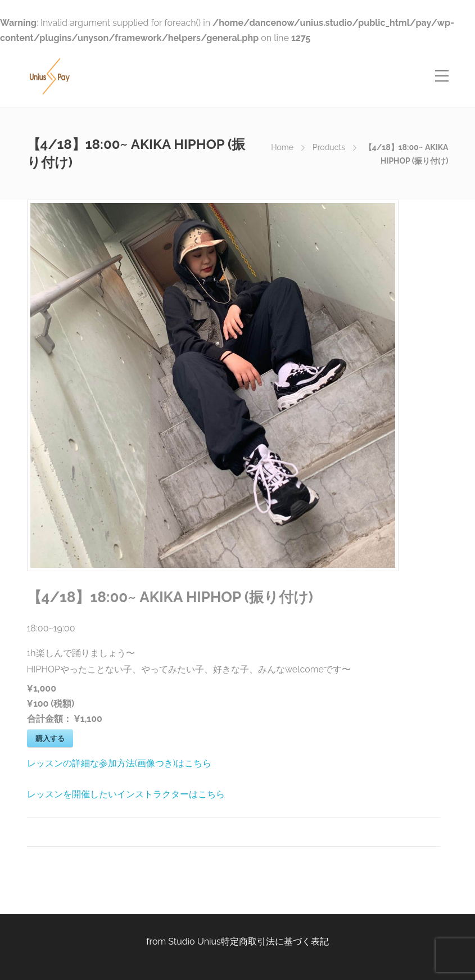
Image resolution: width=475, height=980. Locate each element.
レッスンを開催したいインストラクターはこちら (126, 794)
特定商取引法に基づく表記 (275, 941)
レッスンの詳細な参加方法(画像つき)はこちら (119, 763)
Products (329, 147)
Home (282, 147)
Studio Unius (194, 941)
